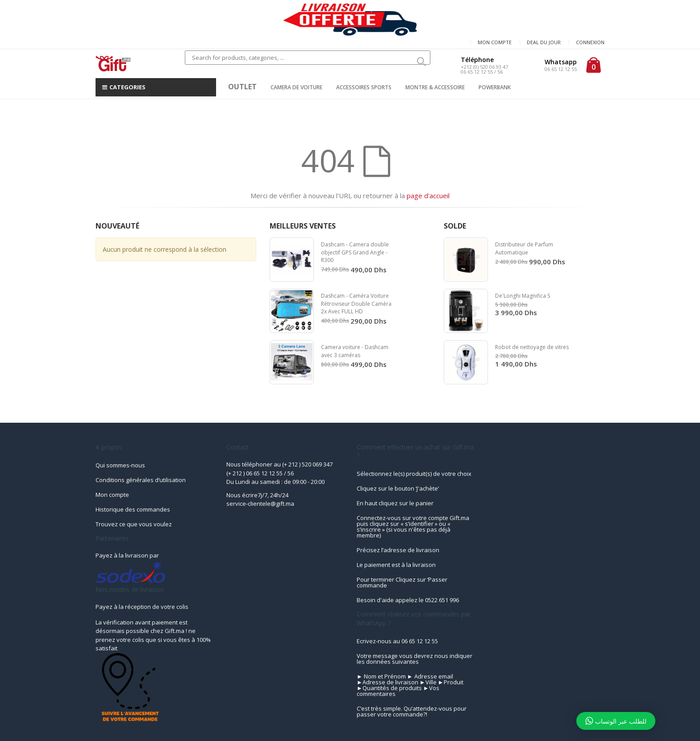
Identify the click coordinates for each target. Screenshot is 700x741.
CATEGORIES (124, 87)
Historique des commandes (133, 509)
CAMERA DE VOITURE (296, 87)
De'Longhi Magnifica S (523, 296)
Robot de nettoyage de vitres (532, 347)
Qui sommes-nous (120, 465)
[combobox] (308, 58)
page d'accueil (428, 196)
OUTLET (242, 87)
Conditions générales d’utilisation (141, 480)
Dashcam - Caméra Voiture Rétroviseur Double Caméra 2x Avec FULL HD (356, 304)
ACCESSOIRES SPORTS (364, 87)
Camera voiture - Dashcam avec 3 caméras (355, 351)
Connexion (590, 42)
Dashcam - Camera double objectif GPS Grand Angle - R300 (355, 252)
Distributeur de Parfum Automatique (524, 248)
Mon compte (495, 42)
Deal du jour (544, 42)
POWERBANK (495, 87)
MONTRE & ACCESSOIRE (435, 87)
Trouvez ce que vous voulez (134, 524)
